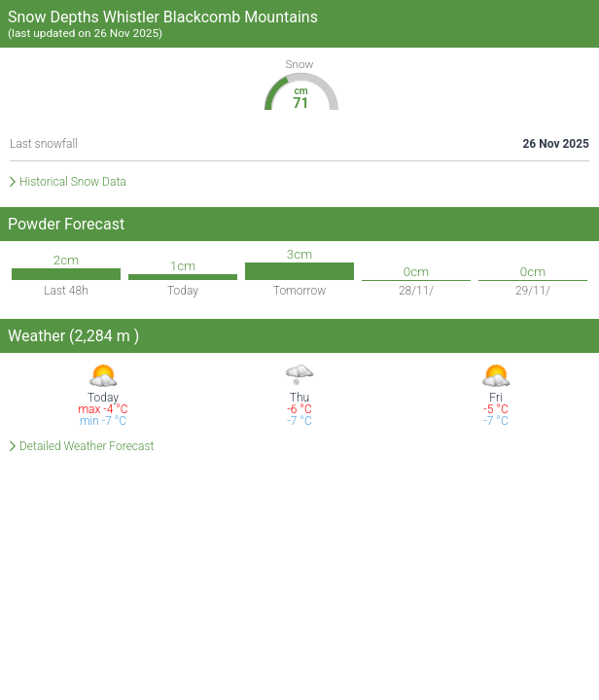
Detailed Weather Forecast (87, 446)
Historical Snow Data (73, 182)
